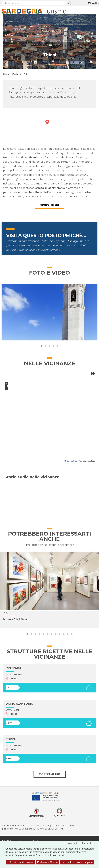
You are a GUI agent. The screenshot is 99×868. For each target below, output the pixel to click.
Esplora (17, 74)
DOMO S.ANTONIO (19, 704)
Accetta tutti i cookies (20, 862)
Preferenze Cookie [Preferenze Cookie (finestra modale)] (47, 862)
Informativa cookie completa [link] (77, 862)
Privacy (72, 826)
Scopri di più (50, 205)
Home (6, 74)
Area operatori (40, 826)
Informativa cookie (15, 829)
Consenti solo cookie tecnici (81, 843)
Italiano (92, 3)
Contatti (60, 829)
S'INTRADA (14, 668)
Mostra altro (50, 774)
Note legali (59, 826)
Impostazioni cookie (41, 829)
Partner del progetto (15, 826)
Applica (70, 3)
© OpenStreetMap (73, 461)
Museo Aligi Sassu (16, 620)
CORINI (11, 739)
